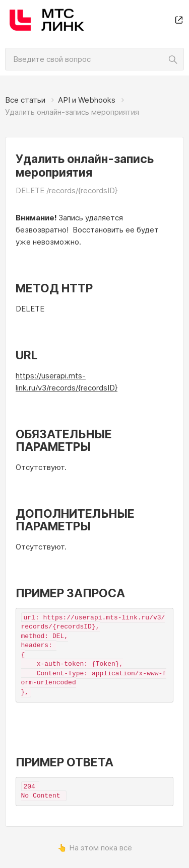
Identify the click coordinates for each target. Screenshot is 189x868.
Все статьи (25, 100)
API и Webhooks (87, 100)
